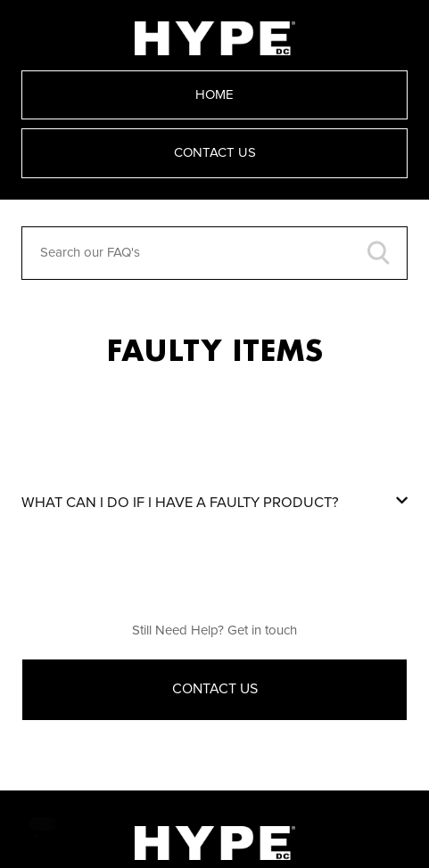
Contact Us (215, 153)
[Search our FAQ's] (214, 253)
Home (214, 95)
